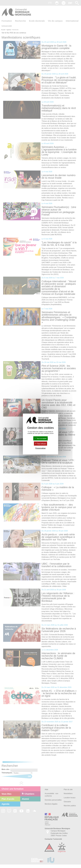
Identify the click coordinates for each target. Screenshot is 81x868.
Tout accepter (40, 438)
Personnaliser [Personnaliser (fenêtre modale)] (40, 448)
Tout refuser (41, 444)
